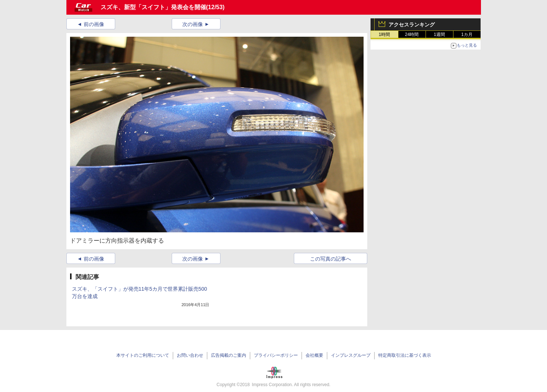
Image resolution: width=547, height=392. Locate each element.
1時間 (384, 35)
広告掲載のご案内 (229, 355)
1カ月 (467, 35)
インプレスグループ (351, 355)
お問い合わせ (190, 355)
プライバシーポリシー (276, 355)
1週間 (439, 35)
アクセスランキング (412, 25)
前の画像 (94, 24)
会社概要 (314, 355)
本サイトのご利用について (143, 355)
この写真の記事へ (331, 259)
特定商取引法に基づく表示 (405, 355)
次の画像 (193, 24)
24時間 (412, 35)
